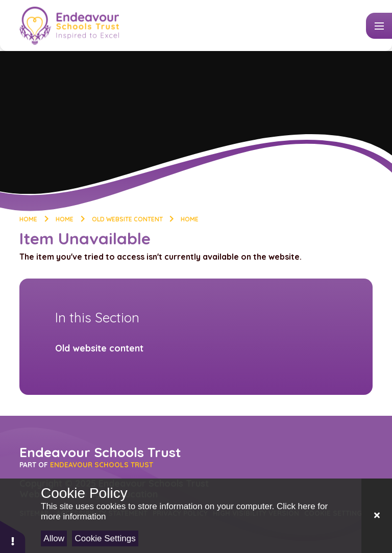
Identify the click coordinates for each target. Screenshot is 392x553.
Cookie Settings (105, 538)
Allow (54, 538)
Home (28, 219)
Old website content (127, 219)
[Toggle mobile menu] (379, 26)
